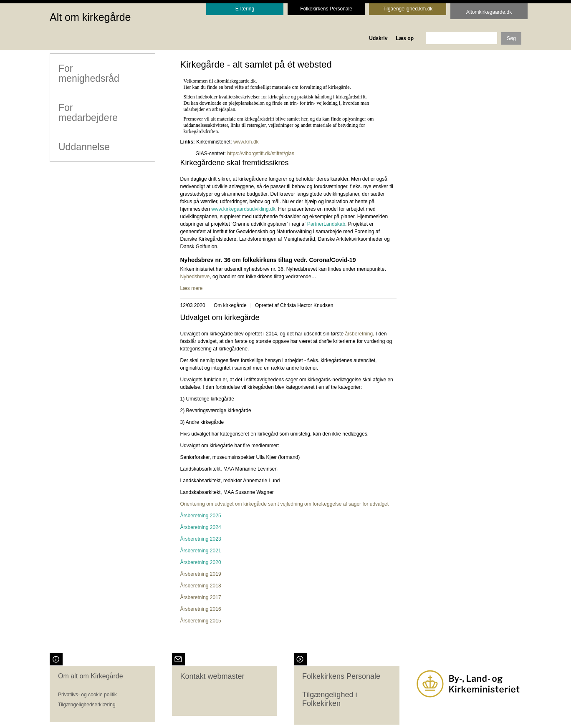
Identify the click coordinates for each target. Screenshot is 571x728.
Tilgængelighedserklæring (87, 705)
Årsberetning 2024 (201, 527)
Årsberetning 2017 (201, 597)
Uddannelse (84, 146)
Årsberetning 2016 (201, 609)
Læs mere (192, 288)
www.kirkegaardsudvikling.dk (243, 209)
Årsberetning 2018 (201, 586)
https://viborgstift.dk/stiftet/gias (261, 154)
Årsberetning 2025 (201, 516)
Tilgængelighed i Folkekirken (330, 699)
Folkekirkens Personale (341, 676)
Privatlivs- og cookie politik (87, 695)
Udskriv (378, 38)
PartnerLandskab (326, 224)
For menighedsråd (88, 73)
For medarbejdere (88, 112)
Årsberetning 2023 (201, 539)
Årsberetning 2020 (201, 562)
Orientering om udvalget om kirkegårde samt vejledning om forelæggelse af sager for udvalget (285, 504)
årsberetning (359, 334)
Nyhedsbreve (195, 277)
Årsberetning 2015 (201, 621)
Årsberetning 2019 (201, 574)
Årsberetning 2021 (201, 551)
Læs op (405, 38)
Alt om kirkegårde (90, 17)
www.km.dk (246, 142)
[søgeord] (462, 38)
